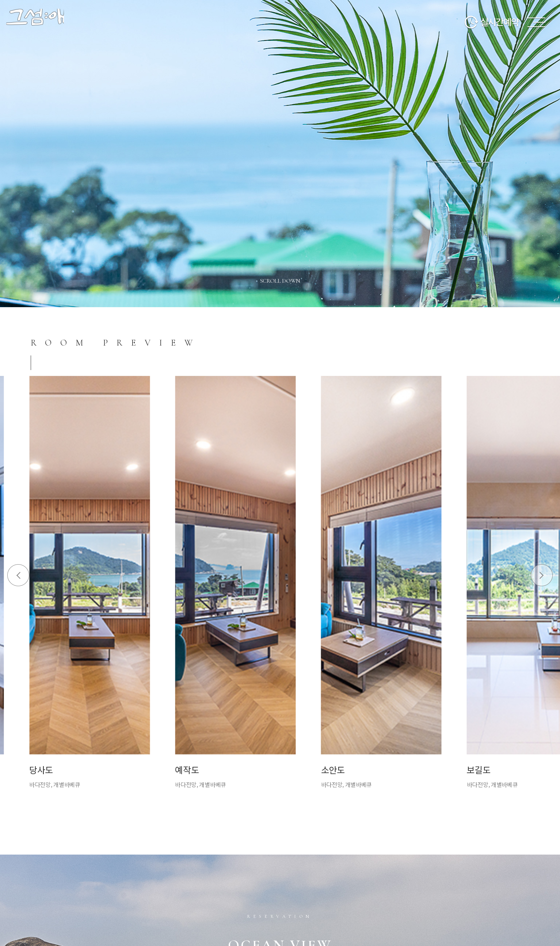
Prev (18, 575)
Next (542, 575)
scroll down (280, 281)
